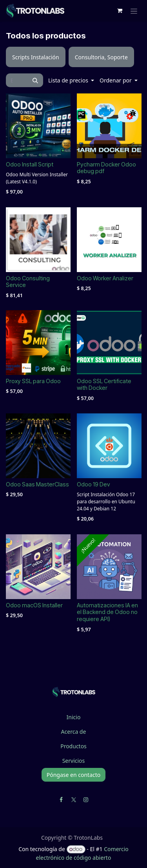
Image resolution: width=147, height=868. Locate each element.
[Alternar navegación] (134, 11)
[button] (71, 80)
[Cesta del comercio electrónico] (120, 11)
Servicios (74, 761)
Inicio (74, 717)
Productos (73, 746)
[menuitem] (36, 57)
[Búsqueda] (35, 80)
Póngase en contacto (73, 775)
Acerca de (74, 732)
